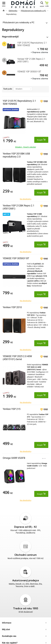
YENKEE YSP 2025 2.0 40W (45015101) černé (17, 358)
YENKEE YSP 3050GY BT (29, 72)
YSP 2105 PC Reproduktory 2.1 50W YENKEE (32, 44)
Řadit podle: (8, 89)
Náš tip (6, 214)
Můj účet (6, 629)
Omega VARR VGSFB (14, 458)
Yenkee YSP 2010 (12, 307)
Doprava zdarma (11, 110)
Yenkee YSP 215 (12, 409)
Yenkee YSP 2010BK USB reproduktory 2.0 (16, 155)
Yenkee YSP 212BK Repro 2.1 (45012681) (31, 60)
